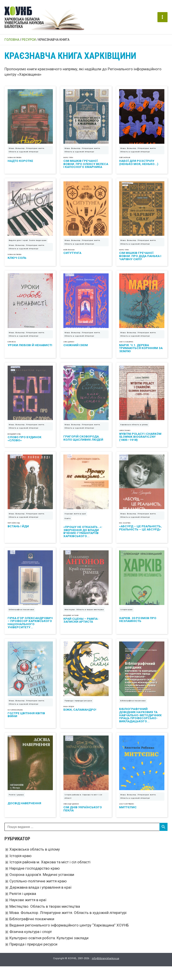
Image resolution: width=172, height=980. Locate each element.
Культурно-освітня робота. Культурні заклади (49, 952)
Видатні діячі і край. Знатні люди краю (28, 246)
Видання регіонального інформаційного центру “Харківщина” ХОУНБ (69, 939)
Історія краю (20, 869)
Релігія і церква (23, 907)
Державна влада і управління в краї (40, 901)
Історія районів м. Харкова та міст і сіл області (50, 876)
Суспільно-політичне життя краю (38, 895)
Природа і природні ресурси (33, 958)
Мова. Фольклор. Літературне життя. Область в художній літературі (68, 926)
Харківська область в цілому (35, 863)
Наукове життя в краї (28, 914)
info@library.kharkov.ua (105, 972)
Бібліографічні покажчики (32, 933)
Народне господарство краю (35, 882)
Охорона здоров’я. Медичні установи (42, 888)
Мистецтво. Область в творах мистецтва (45, 920)
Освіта (68, 528)
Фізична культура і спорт (31, 945)
